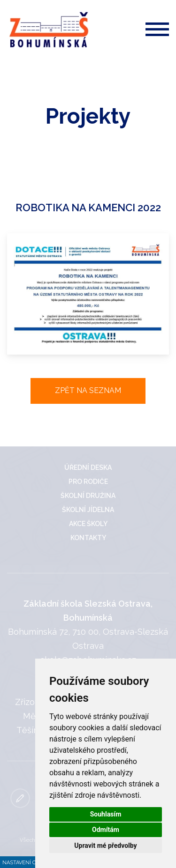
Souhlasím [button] (106, 814)
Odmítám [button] (106, 830)
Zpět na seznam (88, 390)
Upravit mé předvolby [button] (105, 846)
